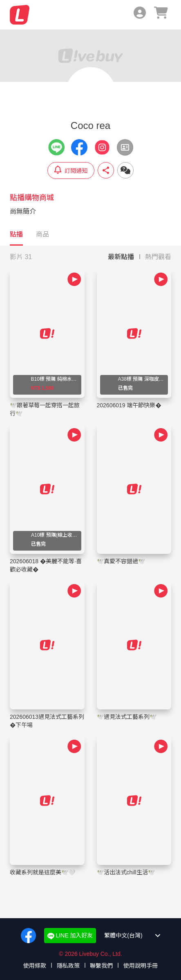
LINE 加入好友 (70, 936)
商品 (42, 234)
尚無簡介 (23, 211)
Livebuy (20, 15)
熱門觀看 (158, 257)
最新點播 (121, 257)
